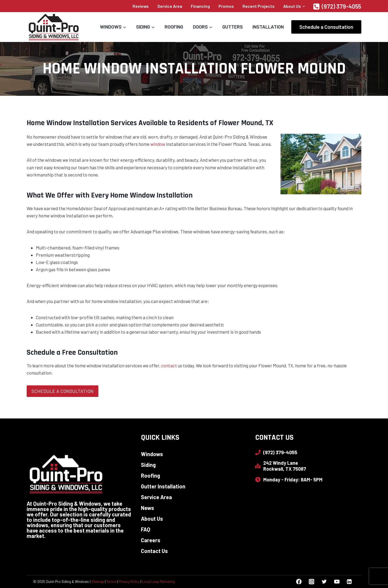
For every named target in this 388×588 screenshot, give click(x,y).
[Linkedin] (349, 582)
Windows (152, 454)
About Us (152, 519)
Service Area (170, 6)
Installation (268, 27)
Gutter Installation (163, 486)
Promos (226, 6)
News (148, 508)
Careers (151, 540)
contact (169, 365)
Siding (148, 465)
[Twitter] (324, 582)
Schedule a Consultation (326, 27)
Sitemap (98, 582)
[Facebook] (299, 582)
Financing (200, 6)
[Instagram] (311, 582)
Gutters (233, 27)
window (158, 144)
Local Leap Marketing (158, 582)
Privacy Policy (129, 582)
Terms (111, 582)
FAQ (146, 529)
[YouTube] (337, 582)
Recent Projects (259, 6)
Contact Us (154, 551)
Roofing (174, 27)
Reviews (141, 6)
